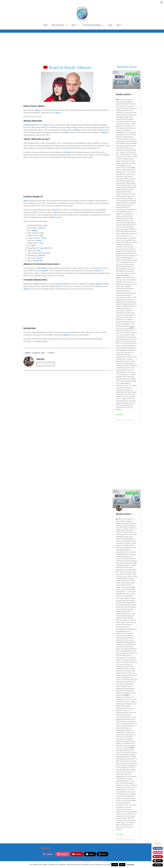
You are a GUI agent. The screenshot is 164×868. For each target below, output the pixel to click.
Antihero (42, 256)
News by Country (60, 25)
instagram (62, 854)
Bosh (39, 251)
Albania (37, 110)
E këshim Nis (37, 261)
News (75, 25)
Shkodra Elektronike (31, 125)
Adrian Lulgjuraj (95, 284)
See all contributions (45, 364)
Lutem (41, 233)
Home (45, 25)
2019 (68, 125)
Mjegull (34, 230)
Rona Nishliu (43, 271)
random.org (59, 284)
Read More (131, 865)
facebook (48, 854)
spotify (90, 854)
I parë (41, 243)
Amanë (39, 240)
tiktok (102, 854)
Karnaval (42, 228)
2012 (32, 271)
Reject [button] (122, 865)
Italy (69, 127)
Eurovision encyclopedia (93, 25)
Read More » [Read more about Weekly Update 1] (120, 415)
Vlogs (110, 25)
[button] (162, 2)
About (119, 25)
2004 (38, 268)
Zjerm (46, 225)
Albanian (46, 125)
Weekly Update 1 (124, 94)
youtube (77, 854)
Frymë (44, 238)
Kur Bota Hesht (44, 253)
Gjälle (33, 246)
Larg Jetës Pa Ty (46, 248)
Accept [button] (115, 865)
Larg (41, 235)
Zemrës (39, 258)
